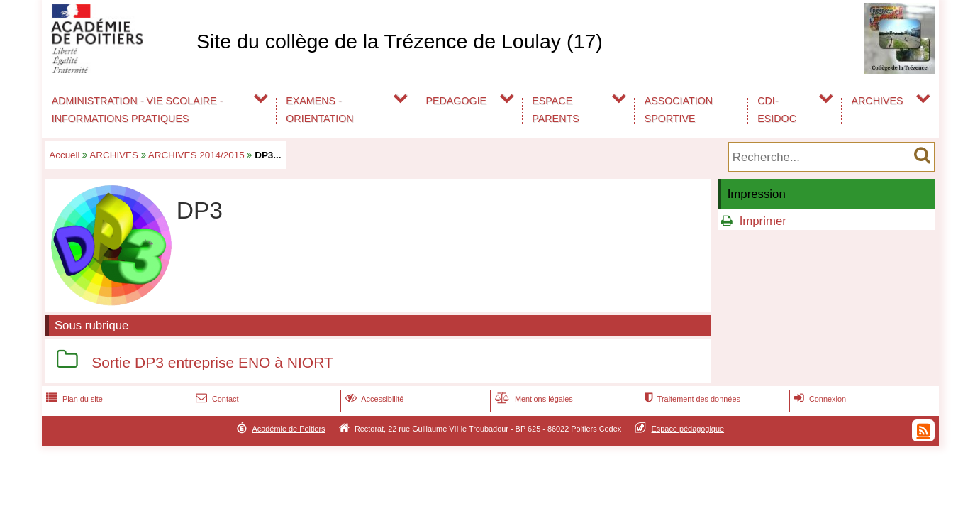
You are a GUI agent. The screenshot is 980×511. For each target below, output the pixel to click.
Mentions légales (533, 399)
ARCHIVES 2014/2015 (196, 155)
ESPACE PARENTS (555, 110)
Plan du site (73, 399)
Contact (216, 399)
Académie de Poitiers (288, 429)
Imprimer (763, 221)
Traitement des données (691, 399)
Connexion (819, 399)
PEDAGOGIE (457, 101)
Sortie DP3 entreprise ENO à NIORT (212, 362)
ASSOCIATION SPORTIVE (679, 110)
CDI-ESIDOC (777, 110)
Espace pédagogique (688, 429)
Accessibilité (373, 399)
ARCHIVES (878, 101)
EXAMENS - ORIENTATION (319, 110)
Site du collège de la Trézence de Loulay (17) (400, 41)
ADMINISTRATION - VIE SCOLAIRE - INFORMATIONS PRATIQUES (138, 110)
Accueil (64, 155)
